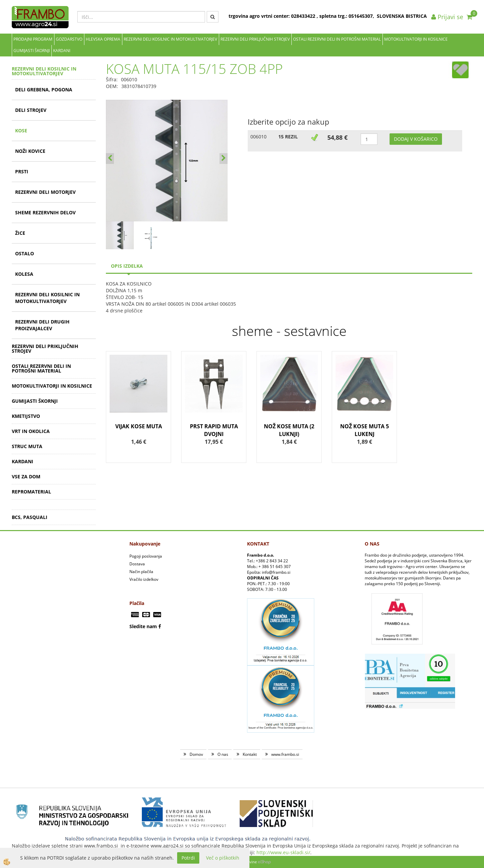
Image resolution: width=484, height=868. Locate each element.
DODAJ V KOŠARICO (416, 139)
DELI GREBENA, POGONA (44, 90)
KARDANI (62, 51)
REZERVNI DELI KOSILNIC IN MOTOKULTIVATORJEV (170, 39)
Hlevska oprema (103, 39)
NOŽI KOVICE (30, 151)
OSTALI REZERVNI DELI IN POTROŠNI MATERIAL (337, 39)
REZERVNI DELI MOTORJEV (45, 192)
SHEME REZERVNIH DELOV (45, 212)
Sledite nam (143, 626)
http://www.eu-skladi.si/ (283, 852)
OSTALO (25, 253)
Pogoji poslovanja (146, 556)
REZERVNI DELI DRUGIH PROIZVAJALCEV (42, 325)
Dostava (137, 564)
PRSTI (22, 171)
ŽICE (20, 233)
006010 (258, 137)
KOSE (21, 131)
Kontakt (250, 754)
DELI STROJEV (31, 110)
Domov (196, 754)
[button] (224, 159)
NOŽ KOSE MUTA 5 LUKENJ (365, 430)
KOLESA (24, 274)
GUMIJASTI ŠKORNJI (32, 51)
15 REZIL (288, 137)
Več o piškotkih (223, 858)
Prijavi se (447, 17)
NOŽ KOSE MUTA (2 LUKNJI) (289, 430)
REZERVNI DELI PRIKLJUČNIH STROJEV (255, 39)
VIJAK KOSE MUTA (139, 426)
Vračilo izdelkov (144, 579)
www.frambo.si (285, 754)
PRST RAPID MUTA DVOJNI (214, 430)
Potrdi (188, 858)
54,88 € (337, 137)
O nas (223, 754)
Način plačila (141, 572)
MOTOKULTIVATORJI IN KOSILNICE (416, 39)
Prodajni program (33, 39)
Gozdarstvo (69, 39)
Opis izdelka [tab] (127, 266)
